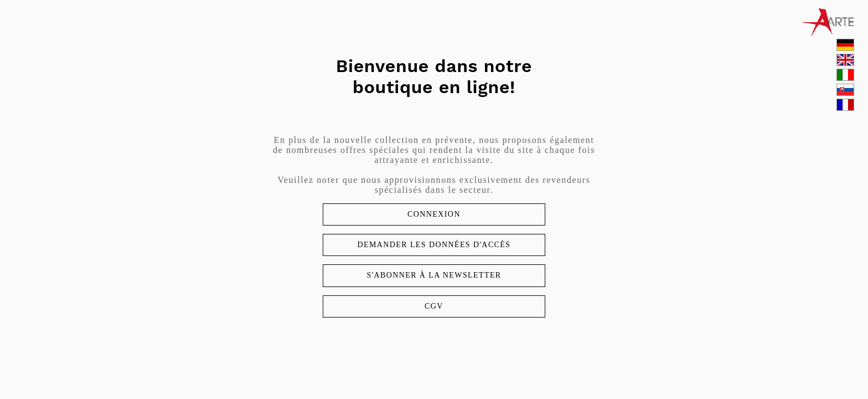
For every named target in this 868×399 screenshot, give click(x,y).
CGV (434, 306)
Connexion (434, 214)
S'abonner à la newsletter (434, 275)
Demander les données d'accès (434, 245)
